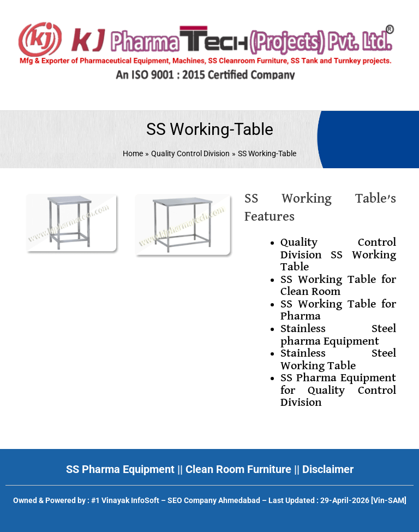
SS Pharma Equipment (120, 469)
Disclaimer (328, 469)
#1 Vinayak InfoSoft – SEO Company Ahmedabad (176, 500)
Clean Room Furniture (238, 469)
